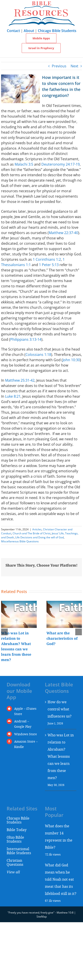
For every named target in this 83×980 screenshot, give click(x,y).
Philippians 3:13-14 (26, 339)
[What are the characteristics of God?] (64, 603)
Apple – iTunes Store (25, 711)
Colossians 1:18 (38, 355)
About (29, 31)
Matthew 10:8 (65, 913)
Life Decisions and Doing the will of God (40, 537)
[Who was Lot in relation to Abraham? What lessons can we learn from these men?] (19, 603)
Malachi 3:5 (24, 164)
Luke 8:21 (13, 396)
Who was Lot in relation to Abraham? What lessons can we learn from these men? (61, 756)
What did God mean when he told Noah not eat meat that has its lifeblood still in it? (61, 879)
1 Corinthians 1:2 (47, 259)
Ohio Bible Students (15, 839)
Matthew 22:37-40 (63, 233)
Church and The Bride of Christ (32, 533)
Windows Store (26, 734)
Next (74, 66)
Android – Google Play (23, 724)
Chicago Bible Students (57, 31)
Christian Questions (15, 862)
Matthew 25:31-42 (20, 380)
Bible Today (17, 830)
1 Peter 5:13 (49, 265)
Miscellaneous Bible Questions (20, 541)
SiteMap (42, 917)
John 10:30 (71, 360)
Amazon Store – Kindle (26, 744)
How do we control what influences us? (60, 709)
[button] (4, 632)
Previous (59, 66)
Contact (13, 31)
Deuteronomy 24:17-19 (61, 164)
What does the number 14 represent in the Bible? (59, 837)
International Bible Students (19, 851)
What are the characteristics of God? (62, 638)
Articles (37, 529)
